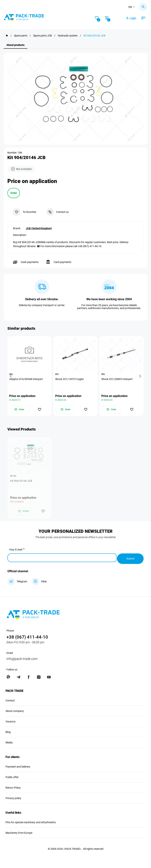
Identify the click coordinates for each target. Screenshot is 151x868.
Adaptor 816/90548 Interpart (27, 379)
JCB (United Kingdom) (39, 228)
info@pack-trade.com (22, 658)
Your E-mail (16, 551)
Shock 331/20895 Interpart (118, 379)
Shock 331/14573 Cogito (70, 379)
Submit (130, 558)
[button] (11, 376)
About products (16, 45)
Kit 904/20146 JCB (21, 482)
